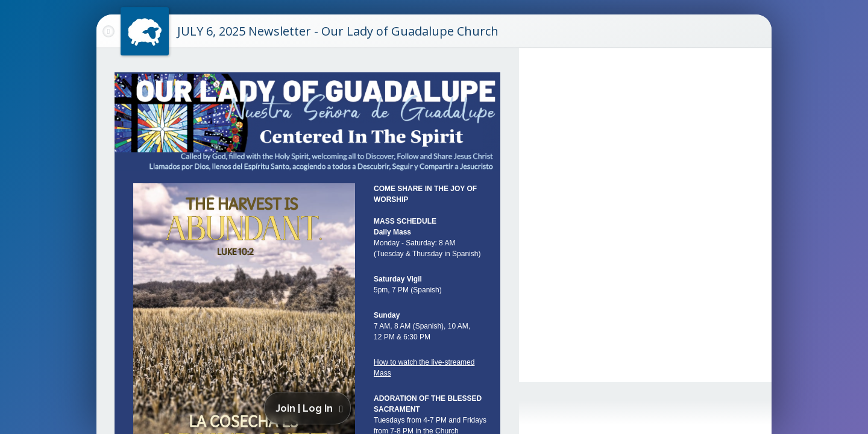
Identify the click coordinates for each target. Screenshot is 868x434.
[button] (310, 408)
